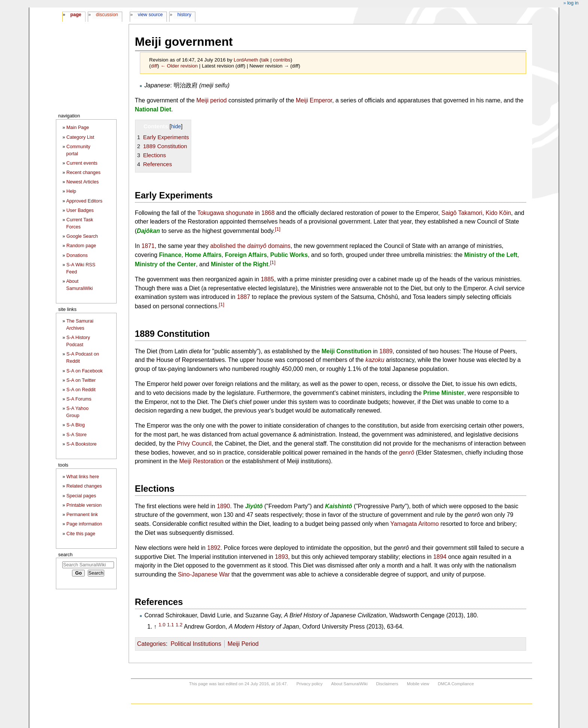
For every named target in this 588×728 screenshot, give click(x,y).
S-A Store (76, 435)
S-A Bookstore (82, 444)
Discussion (107, 15)
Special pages (81, 496)
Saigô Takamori (462, 213)
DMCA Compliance (456, 684)
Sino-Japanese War (204, 574)
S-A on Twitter (81, 380)
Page (76, 15)
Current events (82, 163)
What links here (83, 477)
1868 (268, 213)
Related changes (84, 486)
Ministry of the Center (166, 264)
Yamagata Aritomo (415, 524)
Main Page (78, 128)
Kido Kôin (498, 213)
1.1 (170, 625)
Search (65, 555)
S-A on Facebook (85, 371)
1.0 (162, 625)
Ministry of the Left (491, 255)
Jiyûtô (254, 506)
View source (151, 15)
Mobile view (418, 684)
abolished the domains (250, 246)
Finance (170, 255)
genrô (407, 453)
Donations (77, 255)
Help (71, 191)
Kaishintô (339, 506)
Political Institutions (196, 644)
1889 (386, 351)
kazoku (375, 360)
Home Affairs (203, 255)
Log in (573, 3)
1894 (440, 557)
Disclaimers (387, 684)
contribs (282, 60)
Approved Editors (84, 201)
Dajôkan (148, 231)
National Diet (153, 109)
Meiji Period (243, 644)
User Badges (80, 210)
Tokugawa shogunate (225, 213)
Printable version (84, 505)
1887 (244, 297)
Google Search (82, 236)
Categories (152, 644)
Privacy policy (309, 684)
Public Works (289, 255)
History (184, 15)
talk (265, 60)
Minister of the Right (239, 264)
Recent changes (83, 173)
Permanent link (82, 515)
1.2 (179, 625)
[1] (278, 229)
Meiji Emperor (314, 100)
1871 (148, 246)
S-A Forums (79, 399)
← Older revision (179, 66)
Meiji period (212, 100)
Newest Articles (82, 182)
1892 (214, 548)
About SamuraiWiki (349, 684)
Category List (80, 137)
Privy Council (194, 444)
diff (154, 66)
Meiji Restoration (201, 461)
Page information (84, 524)
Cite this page (81, 534)
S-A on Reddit (81, 390)
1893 (281, 557)
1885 (267, 279)
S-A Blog (76, 425)
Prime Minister (444, 393)
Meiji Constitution (346, 351)
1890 (223, 506)
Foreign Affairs (246, 255)
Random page (81, 246)
